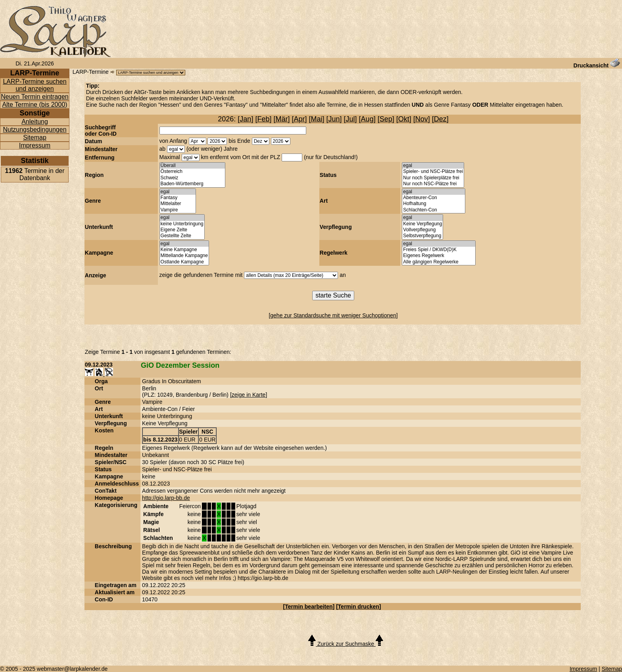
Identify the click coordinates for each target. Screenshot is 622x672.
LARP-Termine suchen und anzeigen (35, 85)
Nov (422, 119)
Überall (192, 166)
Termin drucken (359, 607)
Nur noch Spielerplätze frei (433, 178)
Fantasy (178, 198)
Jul (350, 119)
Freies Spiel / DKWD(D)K (439, 250)
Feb (263, 119)
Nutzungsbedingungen (35, 130)
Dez (440, 119)
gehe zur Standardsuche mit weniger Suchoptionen (333, 315)
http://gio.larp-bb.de (166, 498)
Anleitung (35, 122)
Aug (367, 119)
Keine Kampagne (184, 250)
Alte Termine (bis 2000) (35, 105)
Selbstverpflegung (422, 236)
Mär (281, 119)
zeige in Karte (249, 395)
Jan (245, 119)
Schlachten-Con (434, 210)
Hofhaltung (434, 204)
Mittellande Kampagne (184, 256)
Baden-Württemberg (192, 184)
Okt (404, 119)
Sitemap (35, 137)
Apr (299, 119)
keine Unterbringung (182, 224)
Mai (317, 119)
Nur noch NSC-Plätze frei (433, 184)
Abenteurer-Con (434, 198)
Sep (386, 119)
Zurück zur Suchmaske (346, 644)
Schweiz (192, 178)
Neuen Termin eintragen (35, 97)
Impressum (35, 145)
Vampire (178, 210)
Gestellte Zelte (182, 236)
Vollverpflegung (422, 230)
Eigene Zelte (182, 230)
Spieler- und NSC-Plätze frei (433, 172)
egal (433, 166)
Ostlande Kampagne (184, 262)
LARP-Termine (91, 72)
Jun (334, 119)
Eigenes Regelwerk (439, 256)
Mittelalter (178, 204)
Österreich (192, 172)
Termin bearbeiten (309, 607)
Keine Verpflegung (422, 224)
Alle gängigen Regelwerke (439, 262)
